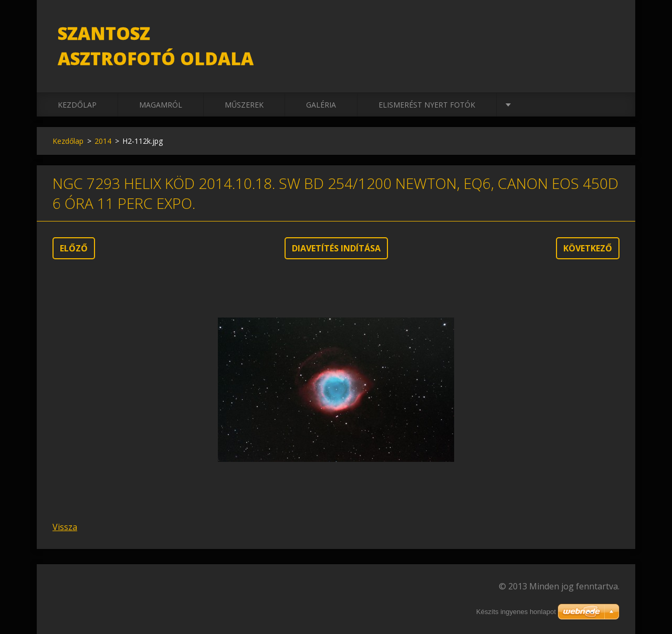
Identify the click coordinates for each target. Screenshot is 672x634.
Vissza (65, 527)
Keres (608, 30)
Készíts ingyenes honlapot (516, 612)
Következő (588, 248)
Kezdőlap (77, 105)
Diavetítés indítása (336, 248)
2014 (103, 141)
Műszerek (244, 105)
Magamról (161, 105)
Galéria (321, 105)
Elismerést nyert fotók (427, 105)
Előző (74, 248)
